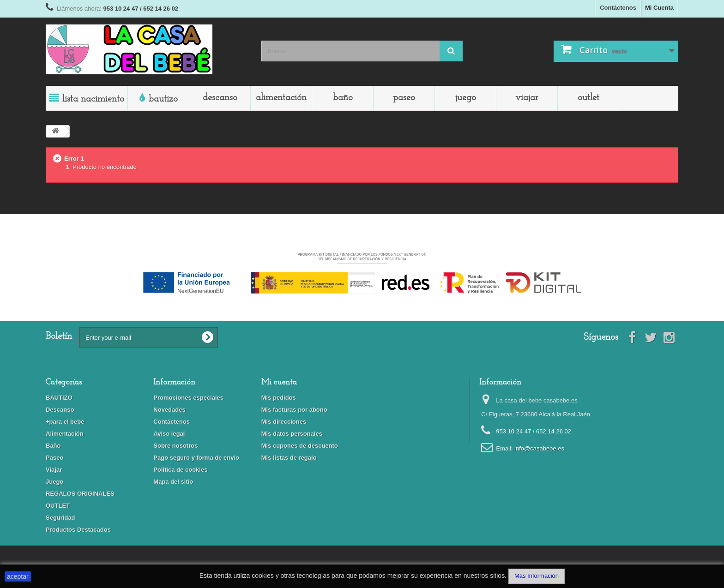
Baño (343, 98)
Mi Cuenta (659, 8)
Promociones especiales (188, 398)
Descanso (220, 98)
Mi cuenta (279, 382)
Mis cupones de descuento (300, 446)
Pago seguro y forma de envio (196, 458)
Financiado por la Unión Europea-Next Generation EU (362, 246)
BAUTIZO (163, 99)
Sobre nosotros (175, 446)
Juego (466, 98)
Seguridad (60, 518)
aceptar (18, 576)
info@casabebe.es (539, 448)
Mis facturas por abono (294, 410)
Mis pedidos (279, 398)
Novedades (169, 410)
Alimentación (281, 98)
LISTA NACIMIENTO (93, 99)
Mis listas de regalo (289, 458)
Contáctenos (618, 8)
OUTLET (588, 98)
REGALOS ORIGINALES (80, 494)
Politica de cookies (180, 470)
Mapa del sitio (173, 482)
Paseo (404, 98)
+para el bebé (65, 422)
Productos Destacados (78, 530)
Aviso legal (169, 434)
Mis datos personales (292, 434)
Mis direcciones (284, 422)
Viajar (527, 98)
